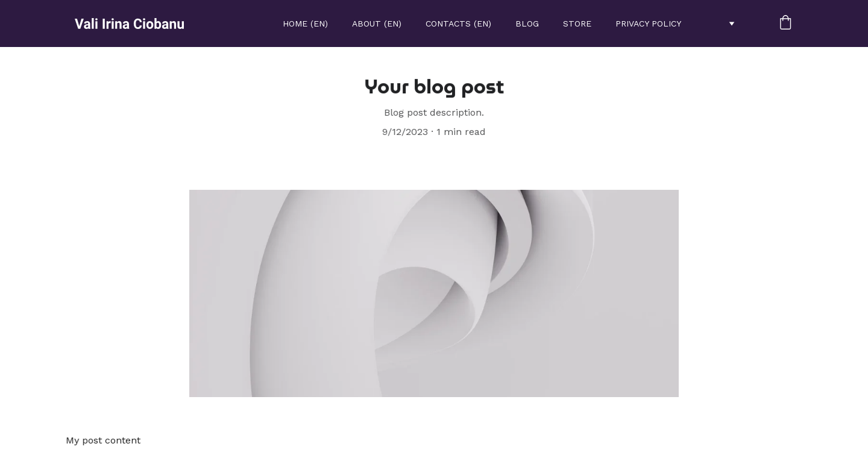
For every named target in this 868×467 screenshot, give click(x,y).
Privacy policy (648, 24)
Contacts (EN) (458, 24)
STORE (577, 24)
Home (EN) (305, 24)
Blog (527, 24)
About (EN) (377, 24)
